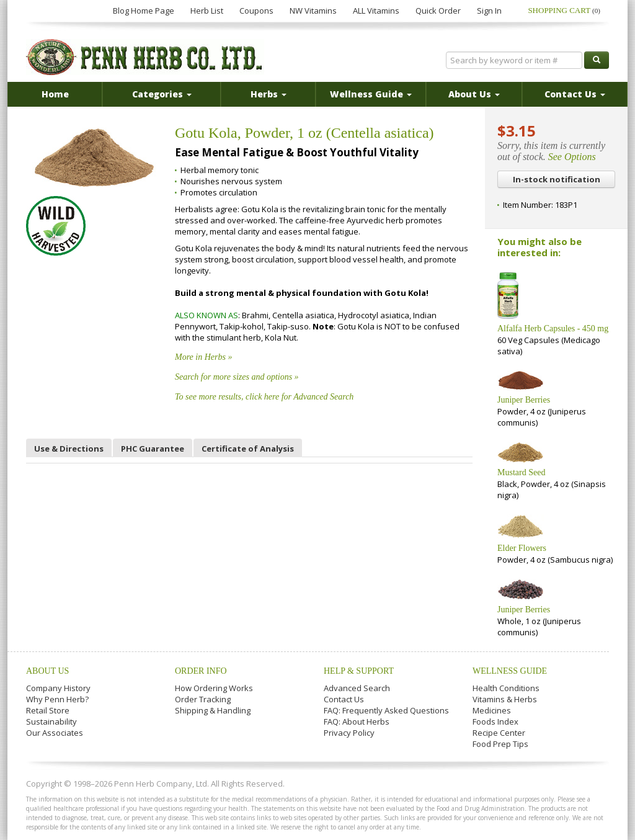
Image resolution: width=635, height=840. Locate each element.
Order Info (201, 671)
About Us (47, 671)
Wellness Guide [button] (371, 94)
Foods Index (495, 722)
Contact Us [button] (575, 94)
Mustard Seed (521, 472)
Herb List (207, 11)
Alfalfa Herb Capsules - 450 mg (553, 328)
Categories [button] (162, 94)
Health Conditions (506, 688)
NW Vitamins (313, 11)
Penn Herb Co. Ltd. (145, 57)
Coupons (256, 11)
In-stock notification (557, 179)
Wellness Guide (510, 671)
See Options (572, 157)
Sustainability (51, 722)
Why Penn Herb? (57, 699)
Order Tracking (203, 699)
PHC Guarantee (153, 449)
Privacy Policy (349, 733)
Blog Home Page (144, 11)
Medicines (492, 710)
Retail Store (48, 710)
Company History (58, 688)
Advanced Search (357, 688)
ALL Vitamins (376, 11)
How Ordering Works (214, 688)
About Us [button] (474, 94)
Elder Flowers (522, 548)
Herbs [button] (269, 94)
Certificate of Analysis (248, 449)
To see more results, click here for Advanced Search (264, 397)
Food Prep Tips (500, 744)
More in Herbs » (203, 357)
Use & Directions (69, 449)
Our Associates (55, 733)
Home (55, 94)
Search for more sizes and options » (237, 377)
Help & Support (359, 671)
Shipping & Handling (213, 710)
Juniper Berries (524, 400)
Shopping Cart (564, 10)
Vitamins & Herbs (505, 699)
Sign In (489, 11)
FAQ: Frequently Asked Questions (386, 710)
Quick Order (438, 11)
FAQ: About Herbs (357, 722)
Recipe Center (499, 733)
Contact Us (344, 699)
